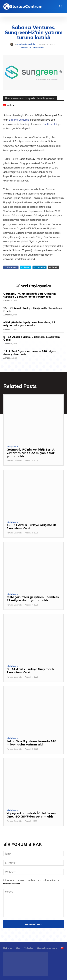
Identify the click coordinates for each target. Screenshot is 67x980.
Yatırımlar (38, 48)
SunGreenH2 (50, 124)
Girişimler (12, 447)
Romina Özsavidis (26, 44)
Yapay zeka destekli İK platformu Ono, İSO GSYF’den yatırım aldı (31, 815)
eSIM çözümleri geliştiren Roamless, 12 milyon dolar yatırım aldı (29, 324)
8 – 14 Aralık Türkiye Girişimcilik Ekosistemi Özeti (32, 338)
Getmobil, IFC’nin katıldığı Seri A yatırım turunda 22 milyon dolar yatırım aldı (29, 295)
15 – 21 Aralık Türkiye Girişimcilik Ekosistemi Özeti (33, 309)
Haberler (26, 48)
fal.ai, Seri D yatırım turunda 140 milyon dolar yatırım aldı (30, 353)
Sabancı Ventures (19, 120)
